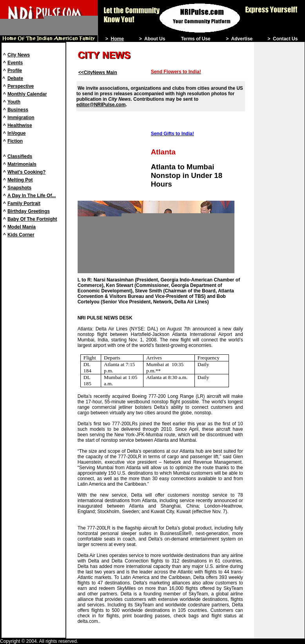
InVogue (16, 133)
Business (18, 110)
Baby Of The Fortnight (32, 219)
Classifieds (20, 156)
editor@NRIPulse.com (101, 105)
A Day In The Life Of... (32, 196)
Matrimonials (22, 164)
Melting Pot (20, 180)
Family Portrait (24, 203)
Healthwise (20, 125)
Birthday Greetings (29, 211)
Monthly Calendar (27, 94)
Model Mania (22, 227)
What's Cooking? (27, 172)
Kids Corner (21, 235)
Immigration (21, 118)
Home (117, 39)
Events (15, 63)
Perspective (21, 86)
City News (19, 55)
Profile (15, 71)
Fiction (15, 141)
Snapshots (19, 188)
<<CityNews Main (98, 73)
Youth (14, 102)
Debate (15, 78)
